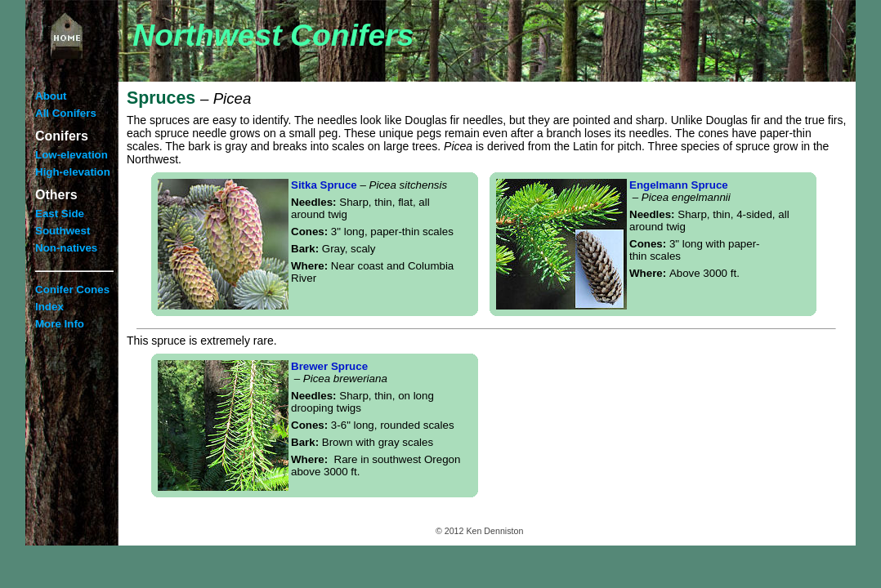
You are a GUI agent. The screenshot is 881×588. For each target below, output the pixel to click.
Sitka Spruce (369, 185)
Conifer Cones (72, 290)
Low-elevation (72, 155)
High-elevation (73, 172)
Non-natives (66, 248)
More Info (60, 324)
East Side (60, 214)
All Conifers (66, 113)
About (51, 96)
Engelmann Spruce (680, 191)
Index (49, 307)
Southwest (63, 231)
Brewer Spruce (339, 372)
